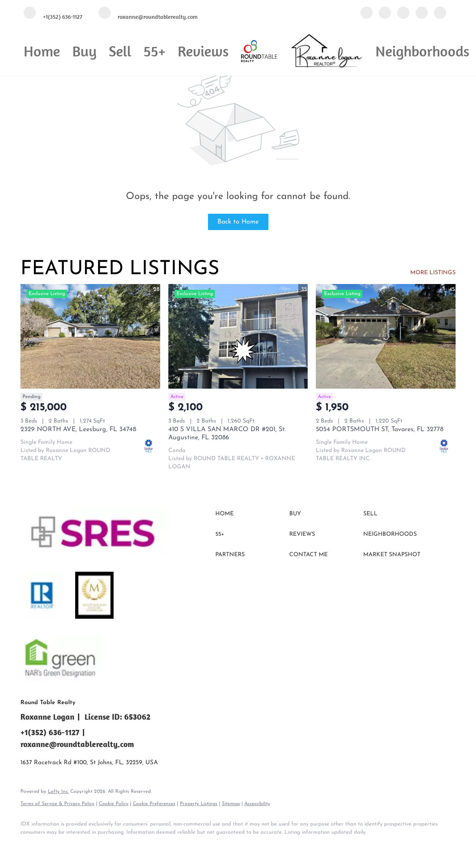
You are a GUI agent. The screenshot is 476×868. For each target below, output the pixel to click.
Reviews (203, 51)
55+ (154, 51)
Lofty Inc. (58, 792)
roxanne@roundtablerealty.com (77, 744)
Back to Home (238, 222)
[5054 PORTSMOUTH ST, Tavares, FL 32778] (386, 336)
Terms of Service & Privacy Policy (57, 804)
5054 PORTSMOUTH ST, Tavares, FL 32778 (380, 430)
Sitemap (231, 804)
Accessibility (257, 804)
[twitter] (403, 13)
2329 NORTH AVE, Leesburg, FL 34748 (78, 430)
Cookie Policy (114, 804)
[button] (250, 514)
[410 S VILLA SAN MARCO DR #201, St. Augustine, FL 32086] (238, 336)
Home (42, 51)
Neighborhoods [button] (422, 51)
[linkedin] (385, 13)
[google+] (440, 13)
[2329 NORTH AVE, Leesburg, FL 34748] (90, 336)
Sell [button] (120, 51)
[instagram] (422, 13)
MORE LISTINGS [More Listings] (433, 273)
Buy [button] (84, 51)
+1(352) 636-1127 (50, 732)
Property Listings (199, 804)
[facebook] (366, 13)
